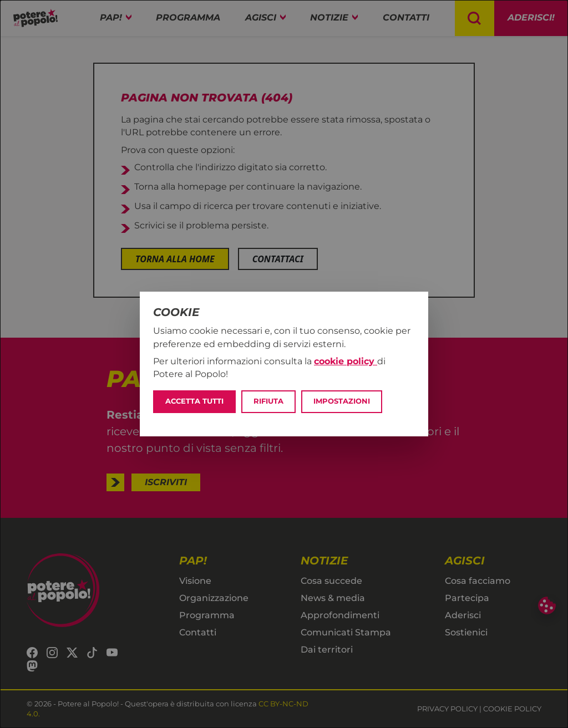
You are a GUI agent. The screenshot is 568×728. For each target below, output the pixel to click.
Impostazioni (342, 401)
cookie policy (346, 361)
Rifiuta (268, 401)
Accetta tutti (194, 401)
